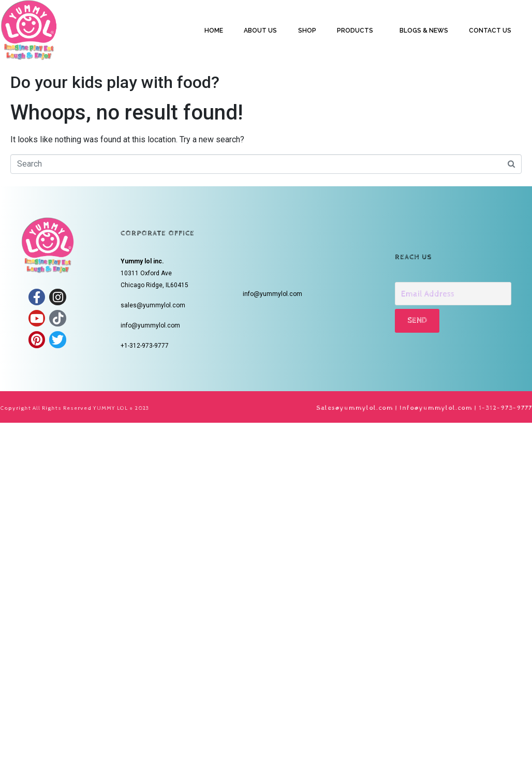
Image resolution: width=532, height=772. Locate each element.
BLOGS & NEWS (424, 31)
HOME (214, 31)
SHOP (307, 31)
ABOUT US (260, 31)
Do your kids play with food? (115, 82)
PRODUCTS (355, 31)
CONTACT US (490, 31)
